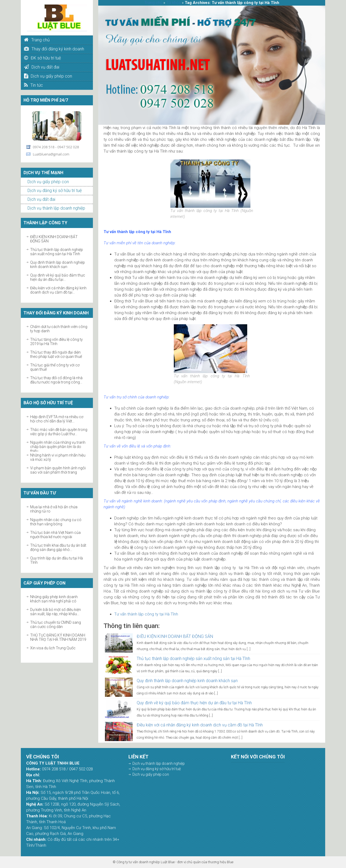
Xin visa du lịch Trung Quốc (53, 648)
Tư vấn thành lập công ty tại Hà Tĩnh (146, 614)
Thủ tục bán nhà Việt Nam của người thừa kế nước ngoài (55, 535)
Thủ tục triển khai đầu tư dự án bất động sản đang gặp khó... (58, 547)
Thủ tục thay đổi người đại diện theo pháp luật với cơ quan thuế (56, 354)
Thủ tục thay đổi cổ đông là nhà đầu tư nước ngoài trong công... (56, 380)
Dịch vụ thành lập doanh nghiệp (56, 208)
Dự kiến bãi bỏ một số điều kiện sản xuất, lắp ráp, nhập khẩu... (56, 612)
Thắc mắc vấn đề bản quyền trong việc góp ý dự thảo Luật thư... (59, 432)
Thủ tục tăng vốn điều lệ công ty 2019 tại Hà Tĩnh (56, 342)
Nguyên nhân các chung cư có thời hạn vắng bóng (56, 522)
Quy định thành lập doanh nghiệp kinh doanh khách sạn (58, 265)
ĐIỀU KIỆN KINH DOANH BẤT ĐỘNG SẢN (175, 636)
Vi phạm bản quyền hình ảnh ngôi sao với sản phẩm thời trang (58, 470)
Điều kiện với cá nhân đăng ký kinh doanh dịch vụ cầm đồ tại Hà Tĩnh (200, 725)
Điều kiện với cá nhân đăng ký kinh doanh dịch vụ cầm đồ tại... (58, 290)
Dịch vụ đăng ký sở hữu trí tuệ (55, 191)
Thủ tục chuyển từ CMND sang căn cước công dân (56, 625)
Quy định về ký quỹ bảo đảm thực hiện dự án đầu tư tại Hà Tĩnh (194, 703)
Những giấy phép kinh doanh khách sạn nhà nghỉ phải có (54, 599)
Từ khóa (174, 3)
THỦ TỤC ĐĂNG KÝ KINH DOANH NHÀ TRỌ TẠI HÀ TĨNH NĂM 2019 (58, 637)
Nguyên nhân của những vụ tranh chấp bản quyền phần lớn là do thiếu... (58, 447)
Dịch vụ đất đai (41, 199)
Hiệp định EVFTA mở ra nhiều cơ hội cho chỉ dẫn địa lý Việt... (57, 419)
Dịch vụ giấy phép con (48, 182)
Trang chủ (153, 3)
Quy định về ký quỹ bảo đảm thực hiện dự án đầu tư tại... (58, 277)
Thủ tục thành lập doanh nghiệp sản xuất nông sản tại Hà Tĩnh (57, 252)
